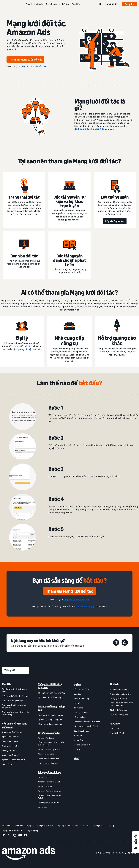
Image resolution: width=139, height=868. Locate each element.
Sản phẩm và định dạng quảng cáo (15, 725)
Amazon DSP (44, 777)
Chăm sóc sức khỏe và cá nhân (87, 722)
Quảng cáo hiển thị (10, 746)
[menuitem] (16, 746)
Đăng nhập (111, 4)
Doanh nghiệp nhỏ (35, 4)
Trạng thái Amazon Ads (12, 830)
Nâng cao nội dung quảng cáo (51, 715)
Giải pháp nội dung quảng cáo (51, 708)
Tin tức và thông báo (119, 715)
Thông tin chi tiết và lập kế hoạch (51, 686)
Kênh (77, 758)
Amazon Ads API (45, 786)
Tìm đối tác (115, 728)
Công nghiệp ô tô (81, 689)
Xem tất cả (7, 764)
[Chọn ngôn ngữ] (16, 670)
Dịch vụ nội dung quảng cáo (50, 719)
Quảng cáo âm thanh (11, 755)
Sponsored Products (11, 737)
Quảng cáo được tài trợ (12, 732)
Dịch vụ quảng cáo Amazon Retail (50, 797)
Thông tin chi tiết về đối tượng (51, 693)
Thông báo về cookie (102, 825)
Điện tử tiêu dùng (82, 698)
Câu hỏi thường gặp (118, 710)
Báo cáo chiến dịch (46, 754)
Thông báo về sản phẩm (120, 694)
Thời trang (78, 708)
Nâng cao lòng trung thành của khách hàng (15, 713)
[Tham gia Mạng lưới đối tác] (69, 591)
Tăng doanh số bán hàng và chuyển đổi (14, 706)
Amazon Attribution (47, 738)
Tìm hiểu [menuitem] (114, 684)
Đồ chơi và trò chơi (82, 745)
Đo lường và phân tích (50, 733)
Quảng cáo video (9, 750)
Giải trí (77, 703)
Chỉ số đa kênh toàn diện (49, 759)
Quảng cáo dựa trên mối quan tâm (73, 825)
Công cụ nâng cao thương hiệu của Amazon (51, 743)
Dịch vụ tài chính (81, 712)
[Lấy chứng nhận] (115, 221)
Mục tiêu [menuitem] (7, 684)
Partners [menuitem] (115, 724)
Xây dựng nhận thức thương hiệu (14, 690)
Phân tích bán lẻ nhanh (48, 763)
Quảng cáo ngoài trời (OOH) (14, 760)
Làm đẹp (78, 694)
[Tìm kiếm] (100, 4)
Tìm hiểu (76, 4)
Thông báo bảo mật (45, 825)
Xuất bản (78, 735)
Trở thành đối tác (117, 733)
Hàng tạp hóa (80, 717)
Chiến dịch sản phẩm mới (49, 803)
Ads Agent (43, 807)
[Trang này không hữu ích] (116, 643)
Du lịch (77, 749)
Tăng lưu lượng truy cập (13, 701)
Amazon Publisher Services (50, 791)
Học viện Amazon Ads (119, 689)
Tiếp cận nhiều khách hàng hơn (16, 696)
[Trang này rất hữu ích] (125, 643)
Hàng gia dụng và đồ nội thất (86, 726)
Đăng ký (129, 4)
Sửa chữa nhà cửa (81, 731)
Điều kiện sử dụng (23, 825)
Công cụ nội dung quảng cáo (50, 724)
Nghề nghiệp (33, 830)
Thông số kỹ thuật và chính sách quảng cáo (121, 704)
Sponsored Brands (10, 741)
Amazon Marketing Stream (50, 749)
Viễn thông (79, 740)
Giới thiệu (6, 825)
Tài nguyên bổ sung (118, 698)
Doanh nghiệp (53, 4)
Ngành (77, 684)
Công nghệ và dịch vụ (49, 772)
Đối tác (66, 4)
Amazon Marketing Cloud (49, 782)
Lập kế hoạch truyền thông (50, 697)
